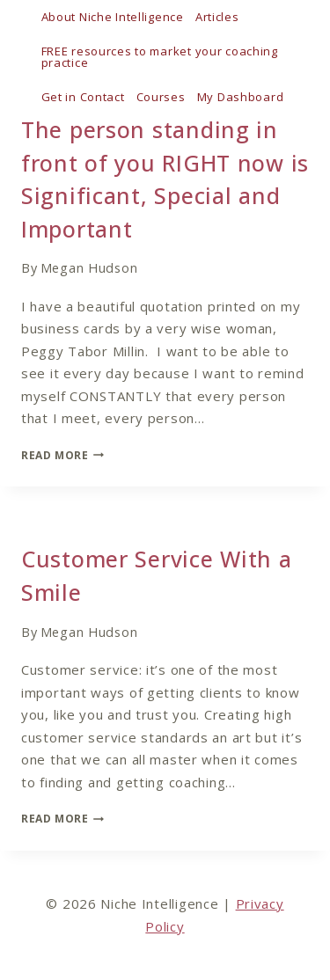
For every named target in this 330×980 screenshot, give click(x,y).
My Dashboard (241, 97)
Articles (217, 17)
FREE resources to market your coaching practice (160, 57)
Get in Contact (83, 97)
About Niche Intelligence (113, 17)
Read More (62, 455)
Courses (161, 97)
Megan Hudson (89, 268)
